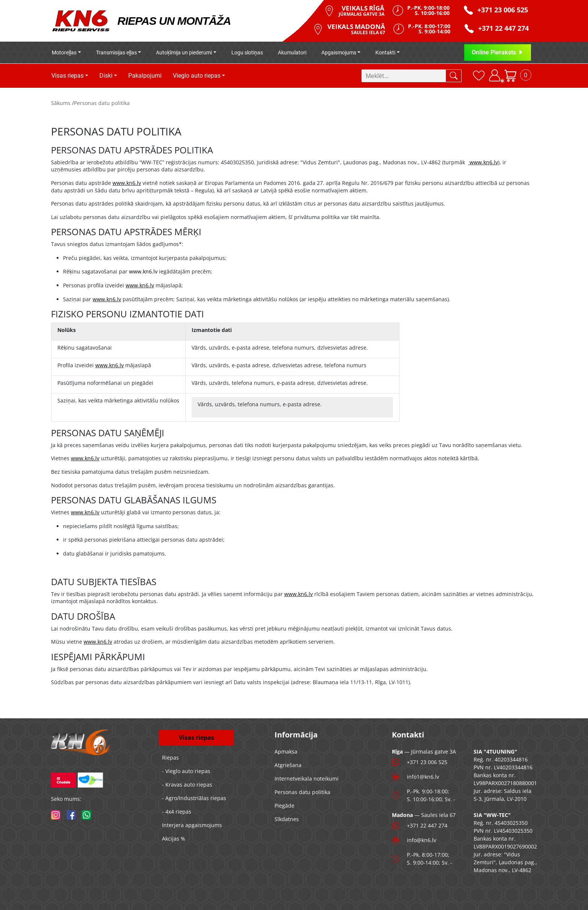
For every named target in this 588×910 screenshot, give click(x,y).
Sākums (61, 103)
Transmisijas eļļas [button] (116, 53)
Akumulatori (292, 53)
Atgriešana (288, 765)
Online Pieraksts (498, 52)
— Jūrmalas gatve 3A (424, 752)
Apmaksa (286, 752)
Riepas (170, 758)
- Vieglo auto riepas (186, 771)
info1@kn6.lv (423, 777)
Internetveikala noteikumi (307, 779)
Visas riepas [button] (67, 76)
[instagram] (56, 815)
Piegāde (284, 806)
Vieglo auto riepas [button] (197, 76)
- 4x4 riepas (177, 812)
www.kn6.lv (484, 162)
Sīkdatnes (287, 819)
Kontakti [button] (385, 53)
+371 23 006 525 (427, 762)
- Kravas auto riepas (187, 785)
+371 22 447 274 (427, 825)
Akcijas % (174, 839)
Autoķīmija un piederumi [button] (184, 53)
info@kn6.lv (421, 840)
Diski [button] (106, 76)
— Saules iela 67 (424, 815)
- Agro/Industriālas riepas (194, 798)
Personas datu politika (102, 103)
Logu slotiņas (247, 53)
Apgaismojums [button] (339, 53)
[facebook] (71, 815)
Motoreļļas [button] (64, 53)
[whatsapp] (86, 815)
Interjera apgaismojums (192, 825)
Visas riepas (196, 737)
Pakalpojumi (145, 76)
